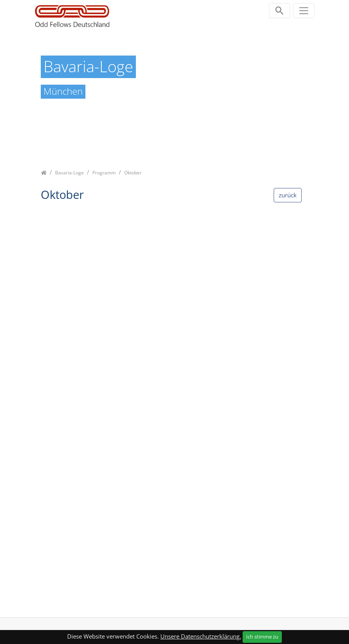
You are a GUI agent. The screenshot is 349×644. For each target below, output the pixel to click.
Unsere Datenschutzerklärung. (201, 636)
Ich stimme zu (262, 637)
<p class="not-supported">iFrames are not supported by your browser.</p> (175, 408)
